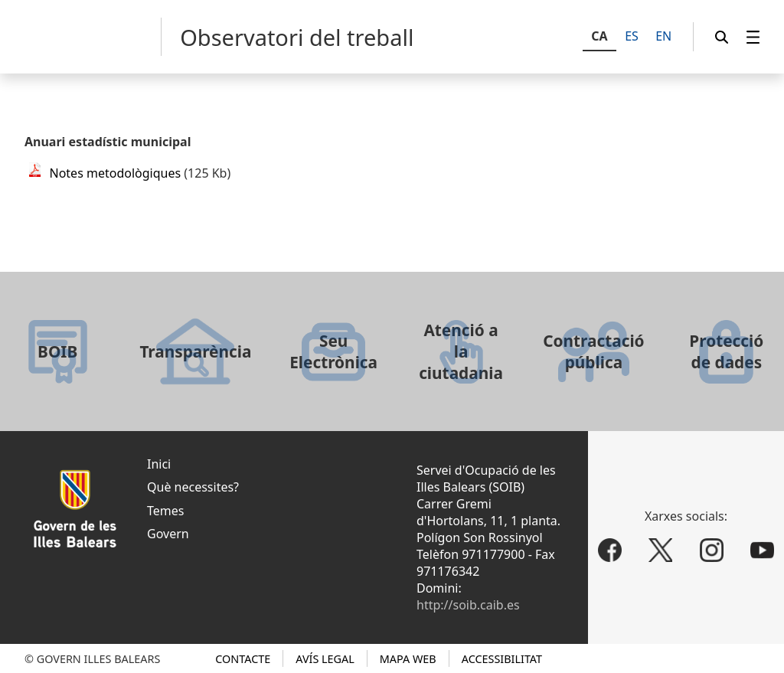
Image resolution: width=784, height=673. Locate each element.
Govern (168, 534)
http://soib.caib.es (468, 605)
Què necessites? (193, 487)
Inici (159, 464)
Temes (165, 511)
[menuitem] (753, 37)
